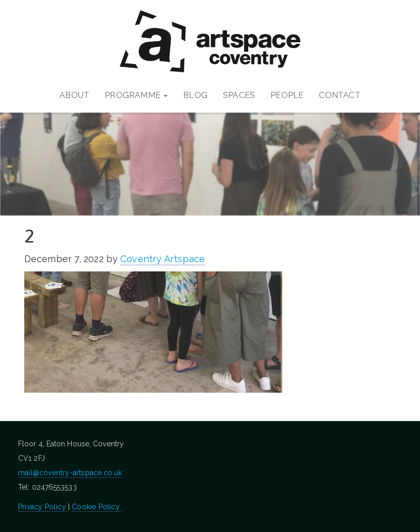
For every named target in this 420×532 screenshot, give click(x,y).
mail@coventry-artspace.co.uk (70, 473)
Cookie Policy (97, 507)
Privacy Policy (43, 507)
